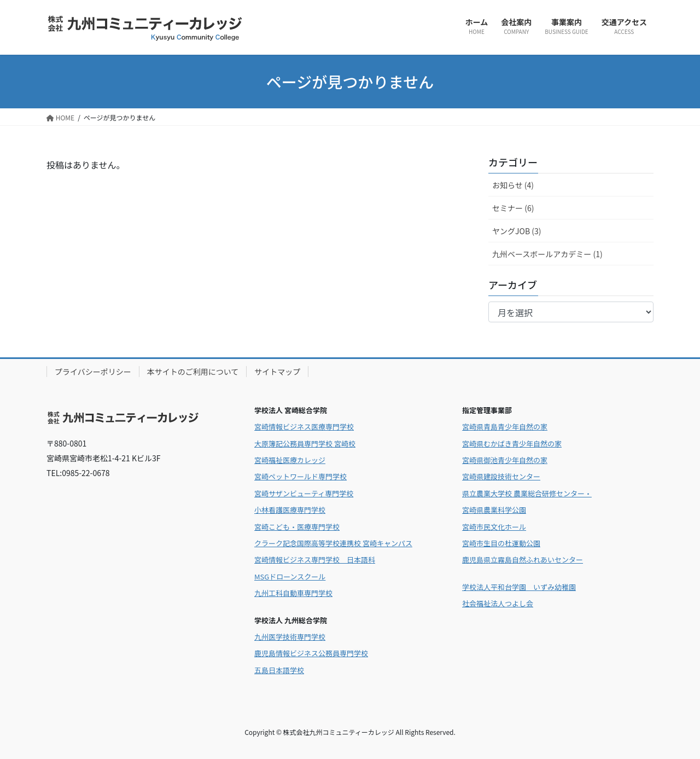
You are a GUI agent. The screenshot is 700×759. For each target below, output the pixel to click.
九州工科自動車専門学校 (293, 593)
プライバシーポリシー (93, 372)
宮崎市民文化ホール (494, 527)
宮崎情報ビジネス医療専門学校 (304, 427)
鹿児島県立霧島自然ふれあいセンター (523, 560)
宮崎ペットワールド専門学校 (301, 476)
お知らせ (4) (513, 185)
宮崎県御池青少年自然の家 (505, 460)
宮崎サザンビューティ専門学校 (304, 493)
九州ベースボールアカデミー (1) (547, 254)
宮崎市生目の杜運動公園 (501, 543)
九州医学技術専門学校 (290, 637)
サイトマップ (277, 372)
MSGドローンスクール (290, 577)
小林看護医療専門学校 (290, 510)
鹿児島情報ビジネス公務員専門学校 (311, 653)
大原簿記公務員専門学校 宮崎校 (305, 444)
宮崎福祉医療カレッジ (290, 460)
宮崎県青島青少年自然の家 (505, 427)
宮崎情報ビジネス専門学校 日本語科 (315, 560)
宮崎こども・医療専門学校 (297, 527)
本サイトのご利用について (193, 372)
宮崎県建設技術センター (501, 476)
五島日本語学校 (279, 670)
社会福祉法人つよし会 (498, 603)
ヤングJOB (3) (517, 231)
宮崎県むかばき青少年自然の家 (512, 444)
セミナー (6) (513, 208)
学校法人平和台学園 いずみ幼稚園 (519, 587)
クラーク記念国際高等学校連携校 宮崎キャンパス (333, 543)
